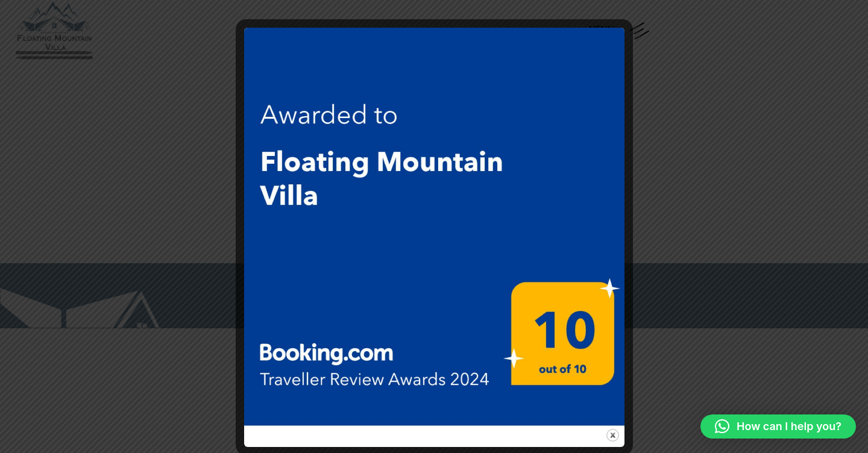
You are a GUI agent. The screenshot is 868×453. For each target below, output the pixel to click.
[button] (778, 426)
